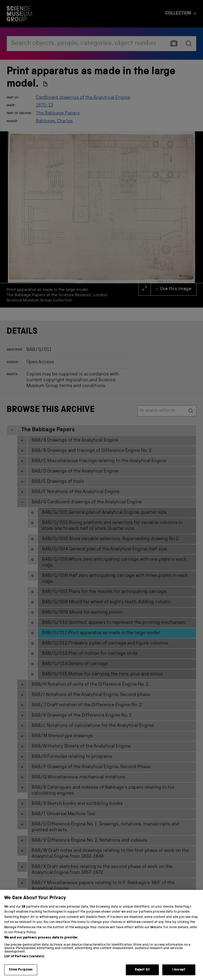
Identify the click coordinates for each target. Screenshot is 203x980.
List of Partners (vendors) (24, 964)
